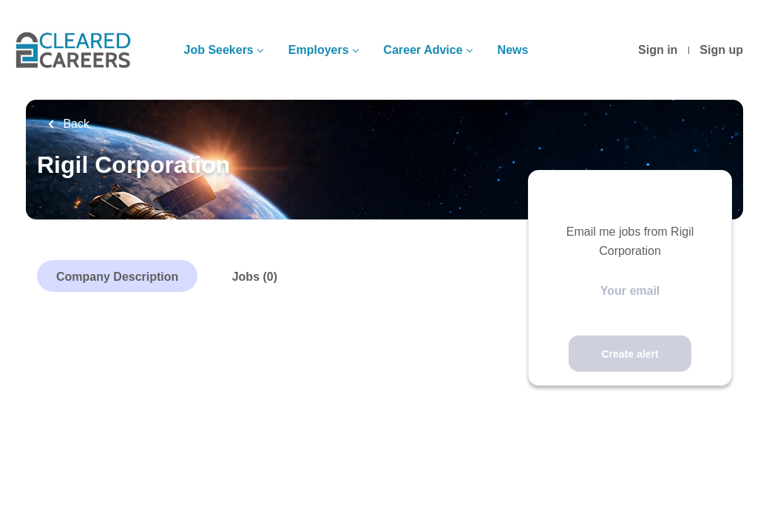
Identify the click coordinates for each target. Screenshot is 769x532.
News (513, 50)
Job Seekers (218, 50)
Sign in (658, 50)
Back (75, 124)
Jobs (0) (255, 277)
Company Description (117, 277)
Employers (319, 50)
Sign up (721, 50)
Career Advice (423, 50)
